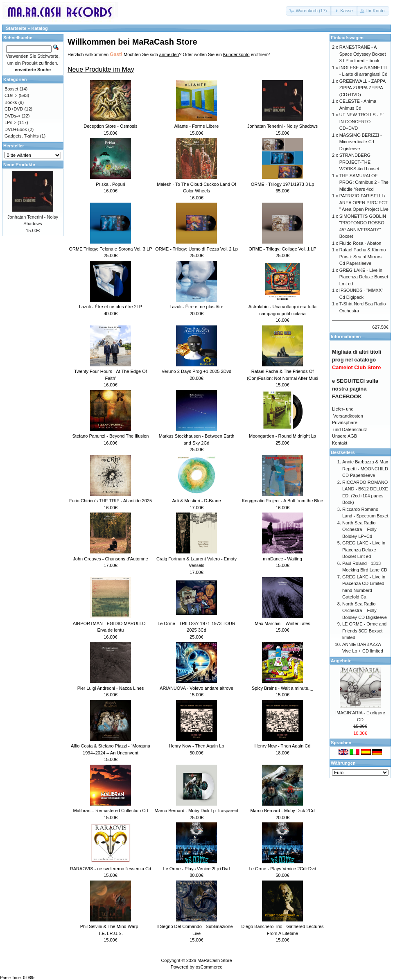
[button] (309, 11)
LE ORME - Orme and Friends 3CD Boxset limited (364, 631)
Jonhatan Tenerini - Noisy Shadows (282, 126)
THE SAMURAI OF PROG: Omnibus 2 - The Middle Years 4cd (364, 182)
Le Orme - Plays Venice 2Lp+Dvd (197, 869)
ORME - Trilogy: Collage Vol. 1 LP (282, 249)
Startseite (16, 28)
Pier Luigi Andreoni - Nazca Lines (111, 688)
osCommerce (209, 967)
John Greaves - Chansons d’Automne (110, 559)
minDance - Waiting (282, 559)
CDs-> (11, 95)
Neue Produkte (19, 165)
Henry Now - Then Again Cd (283, 746)
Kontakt (340, 443)
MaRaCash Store (215, 960)
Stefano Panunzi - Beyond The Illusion (111, 436)
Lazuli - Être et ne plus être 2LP (111, 307)
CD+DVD (14, 109)
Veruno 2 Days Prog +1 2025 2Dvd (196, 371)
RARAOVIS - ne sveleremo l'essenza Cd (111, 869)
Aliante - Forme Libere (197, 126)
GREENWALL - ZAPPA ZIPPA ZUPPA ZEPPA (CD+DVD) (363, 88)
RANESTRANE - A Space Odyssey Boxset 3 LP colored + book (363, 54)
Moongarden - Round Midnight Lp (282, 436)
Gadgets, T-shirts (22, 136)
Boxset (11, 89)
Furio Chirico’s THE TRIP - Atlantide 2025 (111, 501)
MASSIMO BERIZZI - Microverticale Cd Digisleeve (361, 142)
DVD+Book (16, 129)
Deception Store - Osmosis (110, 126)
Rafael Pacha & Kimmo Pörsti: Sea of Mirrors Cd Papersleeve (363, 256)
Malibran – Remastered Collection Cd (111, 811)
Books (11, 102)
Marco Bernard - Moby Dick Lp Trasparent (197, 811)
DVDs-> (12, 116)
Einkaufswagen (347, 38)
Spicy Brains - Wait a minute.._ (282, 688)
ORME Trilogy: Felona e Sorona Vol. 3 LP (111, 249)
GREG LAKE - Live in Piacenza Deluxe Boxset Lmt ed (364, 277)
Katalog (40, 28)
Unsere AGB (344, 436)
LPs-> (10, 122)
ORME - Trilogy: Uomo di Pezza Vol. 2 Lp (196, 249)
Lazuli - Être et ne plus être (196, 307)
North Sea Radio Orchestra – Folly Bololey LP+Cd (359, 530)
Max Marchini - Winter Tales (282, 623)
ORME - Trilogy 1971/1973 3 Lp (283, 184)
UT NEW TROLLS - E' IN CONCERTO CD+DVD (361, 121)
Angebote (341, 661)
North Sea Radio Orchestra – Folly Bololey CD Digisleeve (365, 611)
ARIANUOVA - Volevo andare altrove (196, 688)
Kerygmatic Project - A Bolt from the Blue (283, 501)
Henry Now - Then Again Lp (197, 746)
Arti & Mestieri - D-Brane (196, 501)
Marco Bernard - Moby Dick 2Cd (282, 811)
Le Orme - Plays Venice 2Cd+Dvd (283, 869)
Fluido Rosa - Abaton (360, 243)
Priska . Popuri (111, 184)
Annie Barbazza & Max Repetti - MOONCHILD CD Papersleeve (365, 469)
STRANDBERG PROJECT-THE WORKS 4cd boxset (359, 162)
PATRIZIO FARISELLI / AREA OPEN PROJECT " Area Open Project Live (364, 202)
